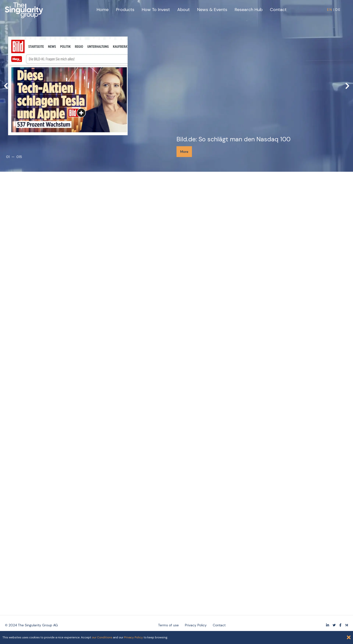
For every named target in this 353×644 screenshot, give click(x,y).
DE (338, 10)
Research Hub (249, 10)
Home (103, 10)
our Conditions (102, 637)
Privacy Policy (133, 637)
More (184, 152)
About (183, 10)
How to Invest (156, 10)
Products (125, 10)
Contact (278, 10)
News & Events (212, 10)
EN (330, 10)
